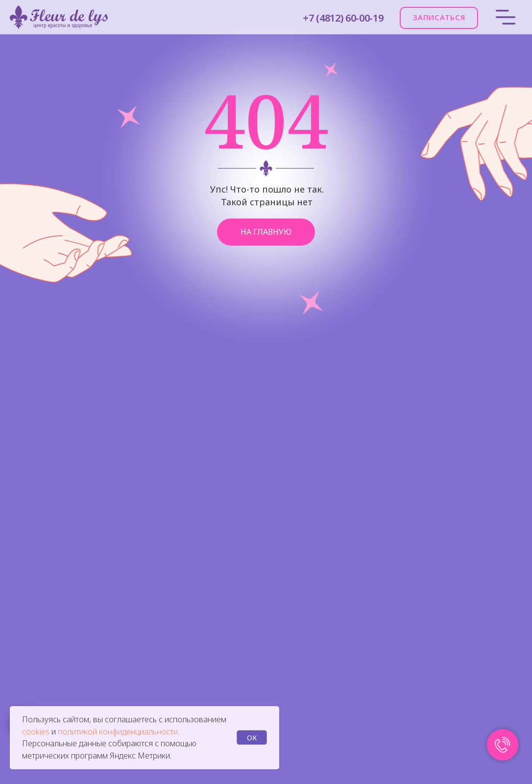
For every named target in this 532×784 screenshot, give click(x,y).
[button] (439, 18)
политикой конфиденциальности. (119, 732)
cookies (37, 732)
